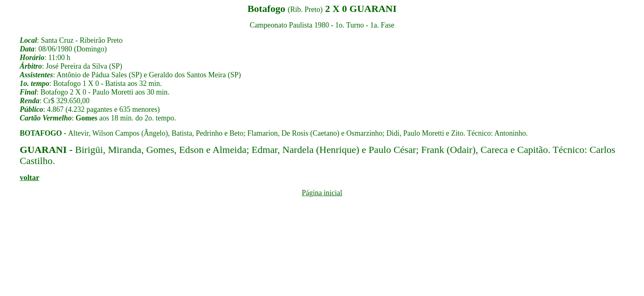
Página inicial (322, 193)
